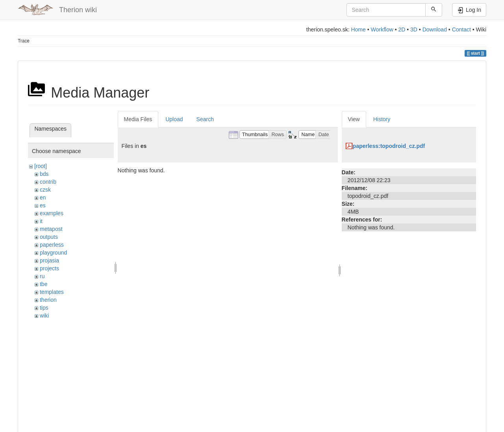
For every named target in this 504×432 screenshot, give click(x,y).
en (43, 198)
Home (358, 30)
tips (44, 308)
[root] (41, 166)
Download (435, 30)
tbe (44, 284)
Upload (174, 119)
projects (49, 268)
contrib (48, 182)
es (43, 205)
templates (52, 292)
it (41, 221)
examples (52, 213)
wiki (44, 316)
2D (402, 30)
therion (48, 300)
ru (42, 276)
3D (414, 30)
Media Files (138, 119)
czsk (45, 190)
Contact (461, 30)
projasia (49, 260)
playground (53, 253)
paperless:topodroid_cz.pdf (389, 146)
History (382, 119)
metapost (51, 229)
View (354, 119)
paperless (52, 245)
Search (205, 119)
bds (44, 174)
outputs (49, 237)
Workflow (382, 30)
